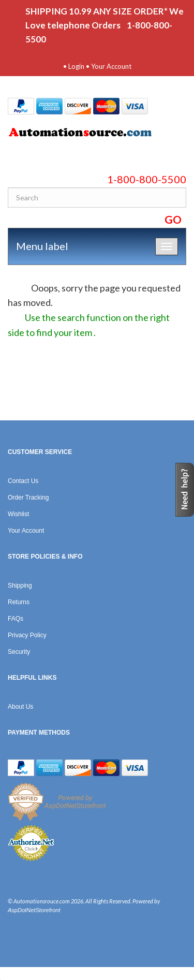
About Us (20, 707)
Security (19, 652)
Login (76, 66)
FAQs (16, 619)
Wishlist (18, 514)
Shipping (20, 586)
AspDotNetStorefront (34, 910)
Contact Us (23, 481)
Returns (19, 602)
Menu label (42, 246)
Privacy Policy (27, 635)
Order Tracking (28, 498)
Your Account (111, 66)
